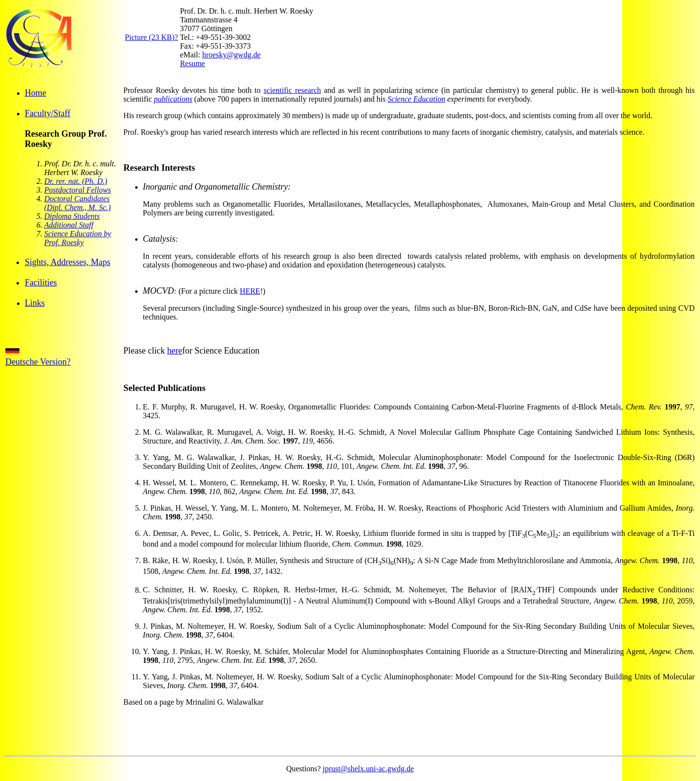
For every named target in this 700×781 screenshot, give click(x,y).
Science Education (416, 99)
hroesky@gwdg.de (231, 55)
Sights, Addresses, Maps (68, 262)
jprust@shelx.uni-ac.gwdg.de (368, 769)
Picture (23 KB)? (151, 37)
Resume (192, 63)
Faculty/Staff (48, 113)
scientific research (292, 90)
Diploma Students (72, 216)
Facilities (41, 283)
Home (35, 93)
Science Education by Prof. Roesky (78, 238)
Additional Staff (69, 225)
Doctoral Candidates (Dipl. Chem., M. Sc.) (78, 203)
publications (173, 99)
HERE (250, 291)
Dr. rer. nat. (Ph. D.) (76, 181)
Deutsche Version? (38, 357)
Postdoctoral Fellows (78, 190)
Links (35, 303)
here (175, 351)
